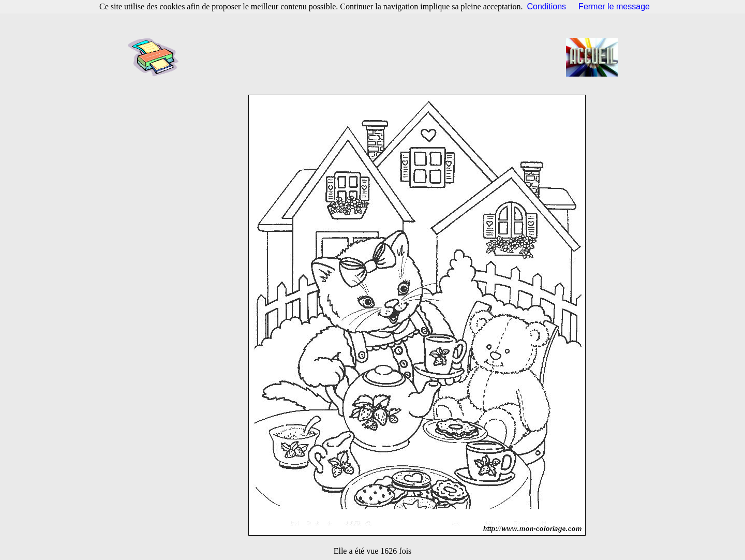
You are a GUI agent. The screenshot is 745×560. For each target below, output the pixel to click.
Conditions (547, 6)
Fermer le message (614, 6)
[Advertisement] (376, 57)
